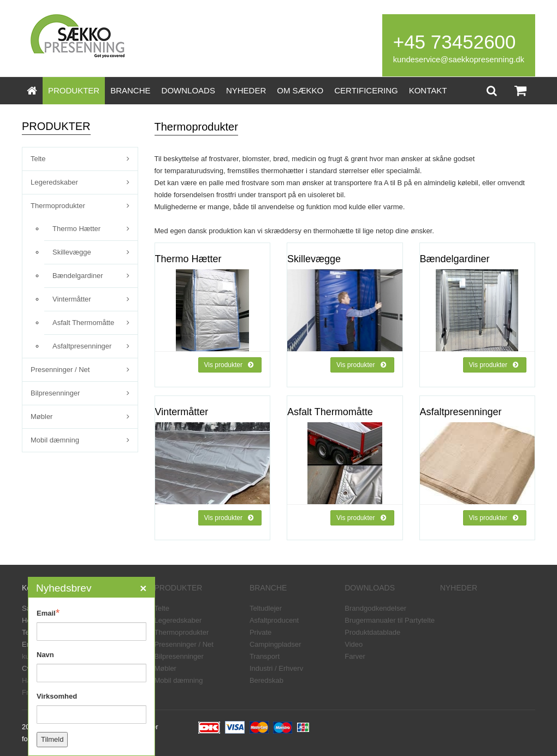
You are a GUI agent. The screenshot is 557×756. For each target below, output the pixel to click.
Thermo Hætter (76, 229)
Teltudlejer (266, 608)
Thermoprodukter (58, 206)
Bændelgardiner (78, 276)
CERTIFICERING (366, 90)
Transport (265, 656)
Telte (38, 159)
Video (354, 644)
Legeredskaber (54, 182)
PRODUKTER (74, 90)
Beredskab (266, 680)
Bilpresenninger (55, 393)
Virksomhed (57, 696)
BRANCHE (130, 90)
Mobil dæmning (55, 440)
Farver (355, 656)
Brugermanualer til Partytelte (390, 620)
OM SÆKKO (300, 90)
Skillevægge (72, 252)
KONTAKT (428, 90)
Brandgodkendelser (375, 608)
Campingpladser (275, 644)
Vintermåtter (72, 299)
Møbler (42, 417)
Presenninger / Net (60, 370)
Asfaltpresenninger (82, 346)
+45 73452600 (455, 42)
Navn (45, 655)
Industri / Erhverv (276, 668)
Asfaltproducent (274, 620)
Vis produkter (229, 365)
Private (260, 632)
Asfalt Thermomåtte (83, 323)
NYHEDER (246, 90)
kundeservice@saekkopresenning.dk (459, 60)
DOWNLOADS (188, 90)
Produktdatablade (372, 632)
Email (48, 613)
